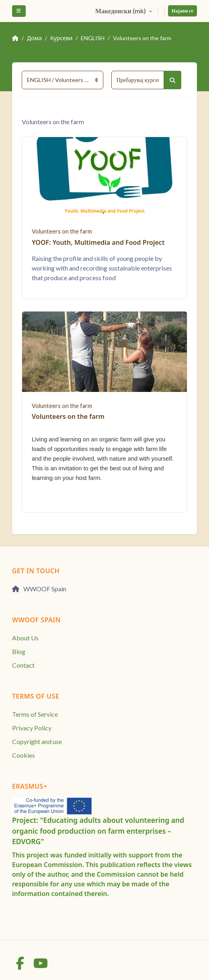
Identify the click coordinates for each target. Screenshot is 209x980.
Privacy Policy (32, 728)
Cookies (24, 755)
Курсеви (61, 38)
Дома (34, 38)
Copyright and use (37, 741)
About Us (25, 638)
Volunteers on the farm (142, 38)
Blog (19, 651)
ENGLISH (93, 38)
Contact (23, 665)
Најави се (182, 11)
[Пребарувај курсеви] (138, 80)
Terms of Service (35, 714)
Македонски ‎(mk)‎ (121, 11)
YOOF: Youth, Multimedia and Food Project (98, 242)
